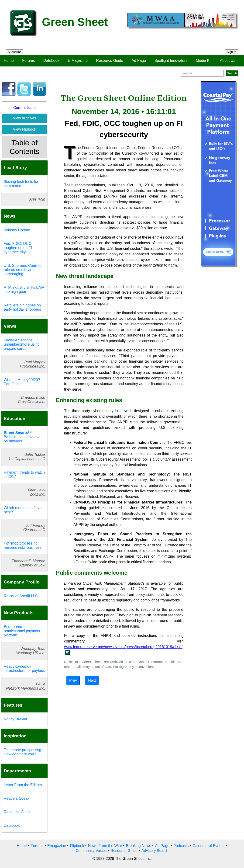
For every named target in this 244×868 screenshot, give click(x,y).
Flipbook (77, 846)
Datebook (51, 61)
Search (232, 73)
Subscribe (15, 52)
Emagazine (57, 846)
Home (9, 61)
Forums (28, 61)
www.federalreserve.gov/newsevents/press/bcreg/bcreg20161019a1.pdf (123, 647)
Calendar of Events (209, 846)
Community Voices (91, 851)
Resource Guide (110, 61)
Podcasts (181, 846)
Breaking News (139, 846)
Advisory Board (154, 851)
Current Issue (24, 108)
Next (92, 680)
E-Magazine (78, 61)
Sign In (232, 52)
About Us (228, 61)
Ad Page (139, 61)
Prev (73, 680)
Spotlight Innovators (171, 61)
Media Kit (204, 61)
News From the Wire (105, 846)
